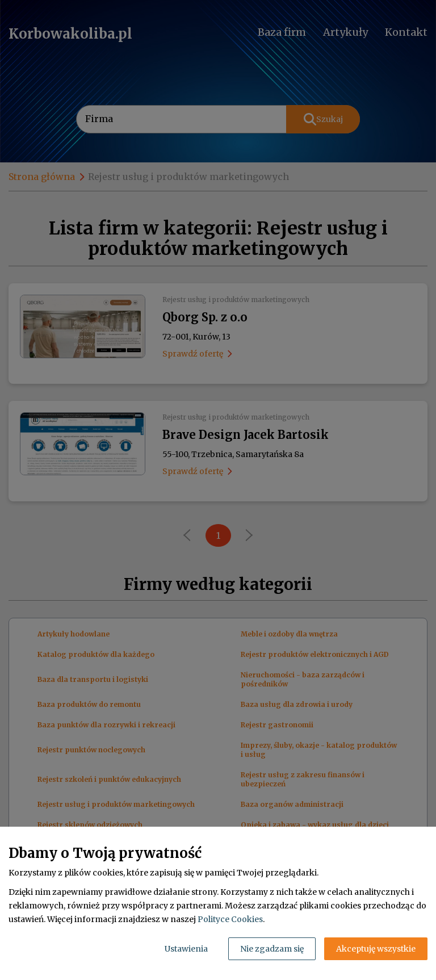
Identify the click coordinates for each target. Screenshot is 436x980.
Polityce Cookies (230, 919)
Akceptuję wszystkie (376, 949)
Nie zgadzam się (272, 949)
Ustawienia (186, 949)
